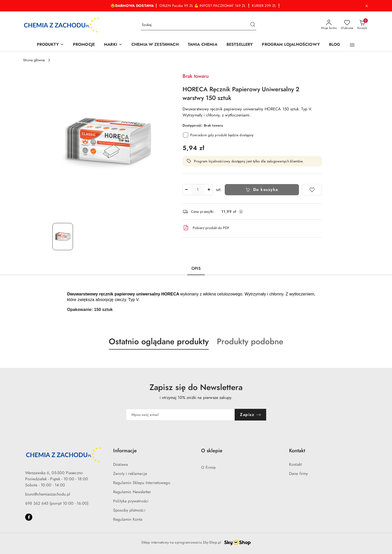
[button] (352, 45)
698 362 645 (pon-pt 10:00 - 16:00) (57, 503)
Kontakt (295, 465)
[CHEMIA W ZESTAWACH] (155, 45)
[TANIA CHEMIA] (203, 45)
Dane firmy (299, 474)
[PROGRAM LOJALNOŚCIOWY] (291, 45)
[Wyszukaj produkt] (199, 25)
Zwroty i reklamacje (130, 474)
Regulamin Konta (128, 519)
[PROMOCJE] (84, 45)
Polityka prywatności (131, 501)
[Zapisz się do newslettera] (180, 415)
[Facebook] (29, 517)
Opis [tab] (196, 268)
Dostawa (120, 465)
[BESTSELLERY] (240, 45)
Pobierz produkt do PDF (206, 228)
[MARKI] (113, 45)
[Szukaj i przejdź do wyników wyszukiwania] (253, 25)
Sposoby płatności (129, 510)
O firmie (208, 468)
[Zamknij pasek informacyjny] (367, 6)
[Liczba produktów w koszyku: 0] (362, 25)
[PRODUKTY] (50, 45)
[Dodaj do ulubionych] (312, 190)
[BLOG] (335, 45)
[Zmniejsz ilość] (187, 190)
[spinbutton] (198, 190)
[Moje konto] (329, 25)
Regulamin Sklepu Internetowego (142, 483)
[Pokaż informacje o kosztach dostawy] (241, 212)
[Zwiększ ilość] (209, 190)
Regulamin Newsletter (132, 492)
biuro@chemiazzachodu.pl (48, 494)
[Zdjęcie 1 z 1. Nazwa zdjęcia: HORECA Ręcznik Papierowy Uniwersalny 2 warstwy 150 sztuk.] (63, 237)
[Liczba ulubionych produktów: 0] (347, 25)
